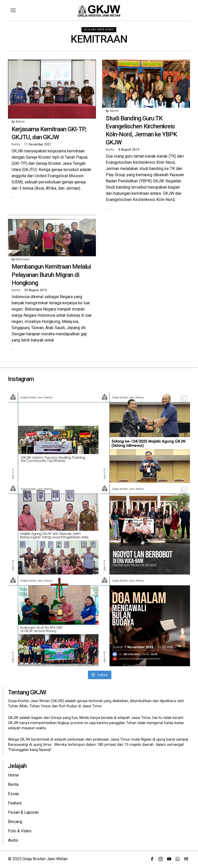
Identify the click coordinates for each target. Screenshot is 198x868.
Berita (16, 145)
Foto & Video (20, 831)
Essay (14, 794)
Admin (20, 122)
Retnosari (22, 259)
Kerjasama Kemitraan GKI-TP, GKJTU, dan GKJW (49, 133)
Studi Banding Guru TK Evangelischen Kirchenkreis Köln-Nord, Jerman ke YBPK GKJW (141, 130)
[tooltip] (152, 859)
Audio (13, 840)
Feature (15, 803)
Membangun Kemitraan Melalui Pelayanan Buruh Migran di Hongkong (51, 275)
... (13, 196)
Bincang (15, 822)
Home (13, 775)
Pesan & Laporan (23, 812)
